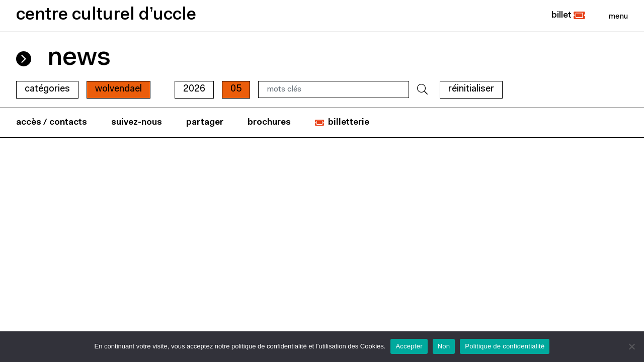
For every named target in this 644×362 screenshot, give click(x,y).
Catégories (47, 89)
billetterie (349, 122)
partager (205, 122)
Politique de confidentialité (505, 346)
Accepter (409, 346)
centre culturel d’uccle (106, 15)
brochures (269, 122)
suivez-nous (137, 122)
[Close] (618, 16)
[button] (568, 16)
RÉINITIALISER (471, 89)
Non (444, 346)
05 (236, 89)
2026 (194, 89)
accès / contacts (52, 122)
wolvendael (118, 89)
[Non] (631, 346)
